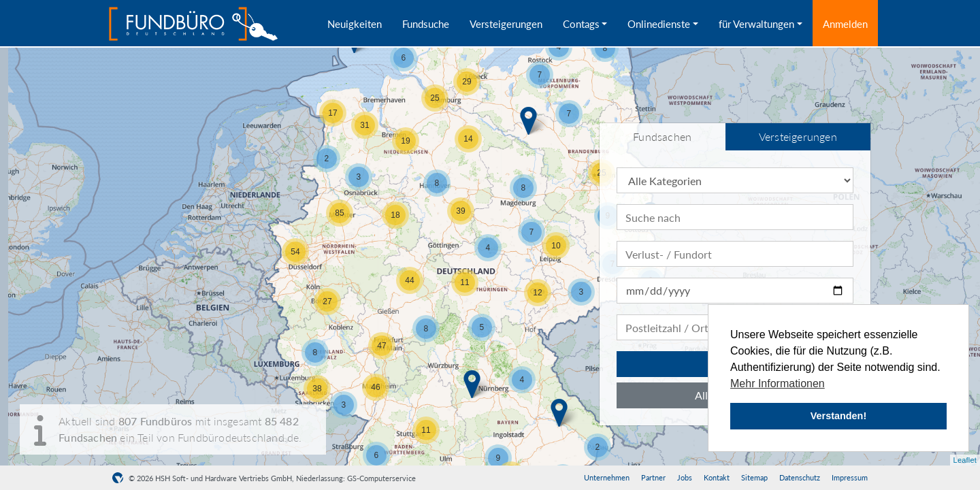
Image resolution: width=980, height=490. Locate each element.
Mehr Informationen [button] (778, 383)
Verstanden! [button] (838, 416)
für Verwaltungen (756, 24)
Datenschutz (800, 477)
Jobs (685, 477)
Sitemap (754, 477)
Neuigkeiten (355, 24)
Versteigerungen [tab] (798, 136)
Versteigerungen (506, 24)
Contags (581, 24)
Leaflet (965, 460)
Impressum (850, 477)
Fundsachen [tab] (662, 136)
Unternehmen (607, 477)
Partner (653, 477)
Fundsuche (426, 24)
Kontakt (717, 477)
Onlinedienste (659, 24)
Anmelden (845, 24)
